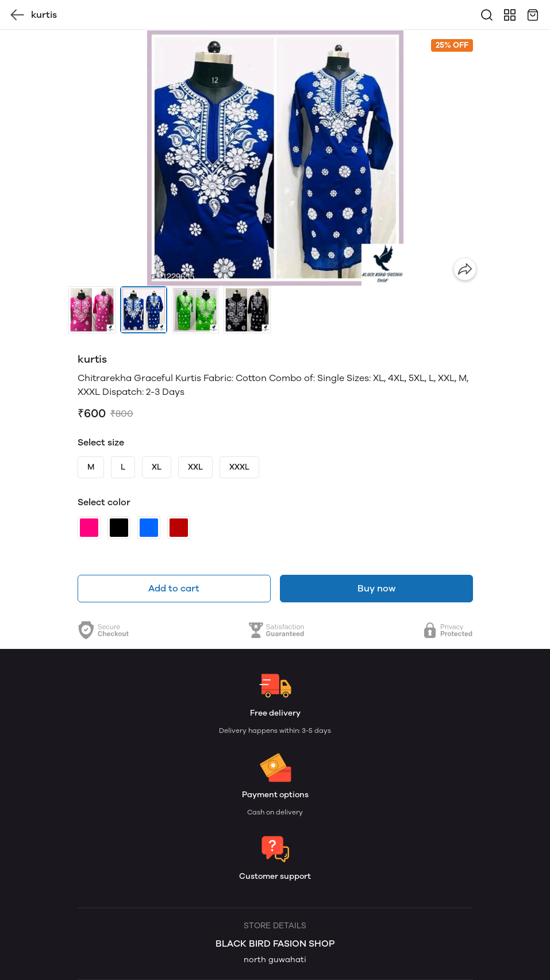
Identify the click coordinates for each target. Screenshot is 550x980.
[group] (275, 158)
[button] (92, 310)
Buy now (376, 588)
